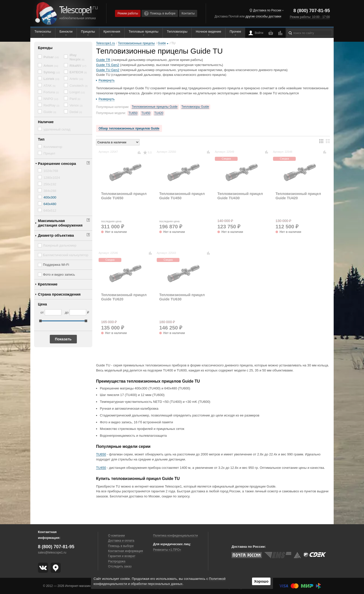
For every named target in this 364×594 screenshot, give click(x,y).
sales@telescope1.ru (52, 553)
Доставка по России (267, 10)
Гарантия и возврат (122, 556)
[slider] (40, 321)
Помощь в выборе (160, 13)
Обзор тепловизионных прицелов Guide (129, 128)
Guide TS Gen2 (108, 65)
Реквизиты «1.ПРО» (167, 550)
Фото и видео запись (59, 274)
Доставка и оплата (121, 541)
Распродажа (117, 561)
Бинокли (66, 31)
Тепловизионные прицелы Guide (155, 107)
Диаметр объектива (56, 235)
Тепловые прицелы (144, 31)
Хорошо (261, 581)
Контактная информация (126, 551)
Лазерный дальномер (60, 245)
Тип (41, 139)
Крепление (48, 284)
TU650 (133, 113)
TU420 (159, 113)
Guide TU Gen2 (108, 70)
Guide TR (103, 60)
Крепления (112, 31)
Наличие (46, 122)
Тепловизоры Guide (195, 107)
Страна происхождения (59, 294)
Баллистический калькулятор (66, 255)
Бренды (45, 48)
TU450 (146, 113)
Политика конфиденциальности (175, 536)
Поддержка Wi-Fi (56, 265)
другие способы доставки (263, 16)
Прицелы (88, 31)
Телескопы (43, 31)
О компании (117, 536)
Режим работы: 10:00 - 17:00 (310, 17)
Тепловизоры (177, 31)
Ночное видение (209, 31)
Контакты (188, 13)
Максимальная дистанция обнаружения (60, 223)
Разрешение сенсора (57, 164)
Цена (42, 304)
